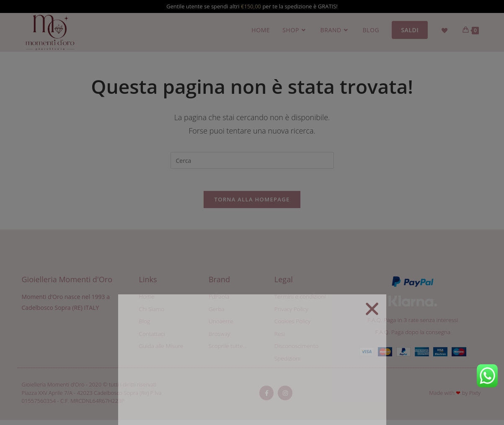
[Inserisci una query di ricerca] (252, 160)
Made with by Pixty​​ (455, 398)
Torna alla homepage (252, 203)
